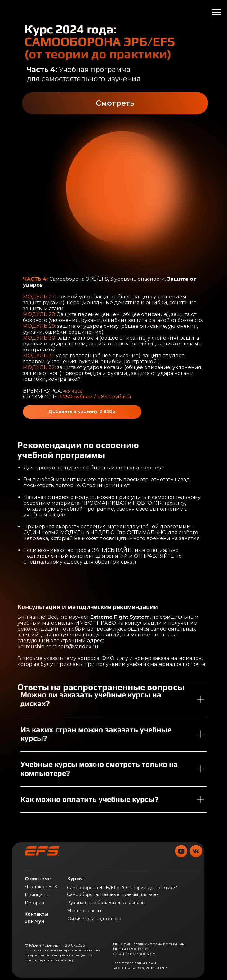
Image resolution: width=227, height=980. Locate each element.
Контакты (36, 914)
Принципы (37, 895)
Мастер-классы (84, 911)
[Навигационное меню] (216, 12)
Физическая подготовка (94, 919)
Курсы (75, 879)
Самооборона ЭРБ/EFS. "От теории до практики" (122, 888)
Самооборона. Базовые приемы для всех (113, 894)
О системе (38, 879)
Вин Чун (34, 921)
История (34, 903)
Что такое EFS (41, 887)
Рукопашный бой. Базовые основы (106, 903)
